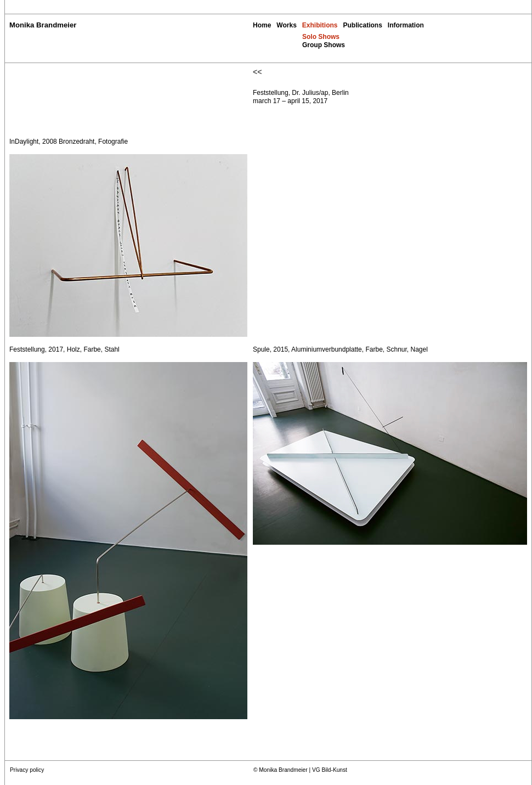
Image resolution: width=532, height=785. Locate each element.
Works (286, 25)
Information (406, 25)
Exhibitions (320, 25)
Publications (362, 25)
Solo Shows (321, 37)
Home (262, 25)
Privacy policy (27, 770)
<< (257, 72)
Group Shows (324, 45)
